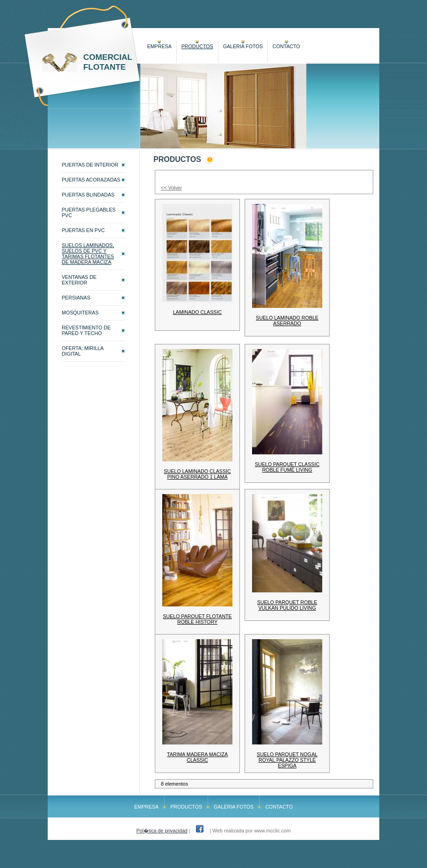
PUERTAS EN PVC (83, 230)
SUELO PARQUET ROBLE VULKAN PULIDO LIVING (287, 605)
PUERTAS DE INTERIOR (90, 165)
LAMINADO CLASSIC (197, 312)
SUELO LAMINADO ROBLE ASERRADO (287, 321)
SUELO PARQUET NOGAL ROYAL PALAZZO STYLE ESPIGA (287, 760)
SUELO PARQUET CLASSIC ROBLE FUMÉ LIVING (287, 467)
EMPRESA (159, 46)
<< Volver (171, 188)
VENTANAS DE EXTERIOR (79, 280)
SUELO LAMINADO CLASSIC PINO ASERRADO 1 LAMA (197, 474)
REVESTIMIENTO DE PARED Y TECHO (86, 330)
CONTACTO (286, 46)
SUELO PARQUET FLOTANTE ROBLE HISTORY (197, 619)
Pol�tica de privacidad (162, 831)
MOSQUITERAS (80, 313)
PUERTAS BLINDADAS (88, 195)
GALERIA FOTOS (243, 46)
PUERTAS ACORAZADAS (91, 180)
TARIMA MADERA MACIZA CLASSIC (197, 757)
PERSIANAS (76, 298)
